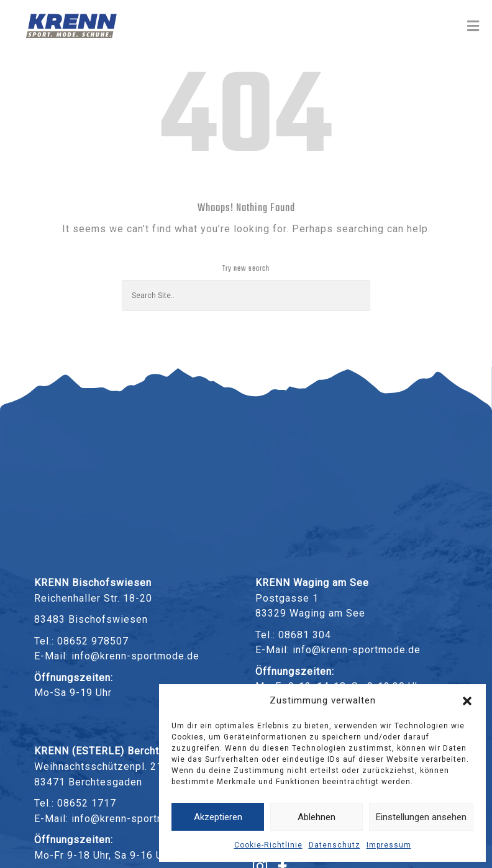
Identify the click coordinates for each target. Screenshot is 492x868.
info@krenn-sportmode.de (135, 656)
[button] (467, 701)
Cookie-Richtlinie (268, 845)
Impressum (389, 845)
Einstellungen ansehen (421, 817)
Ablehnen (317, 817)
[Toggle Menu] (473, 27)
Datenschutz (335, 845)
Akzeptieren (218, 817)
